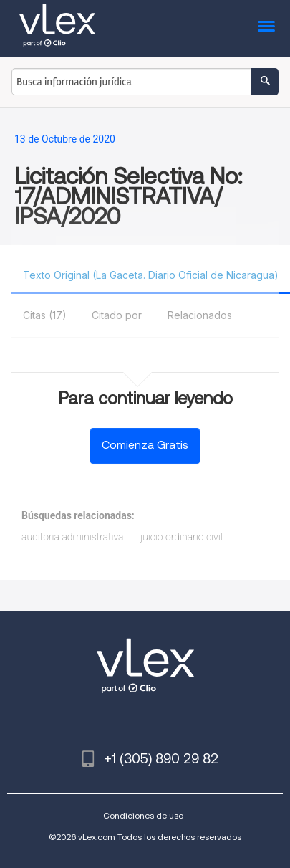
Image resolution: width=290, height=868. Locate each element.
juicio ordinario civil (182, 537)
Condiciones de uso (143, 815)
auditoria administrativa (72, 537)
